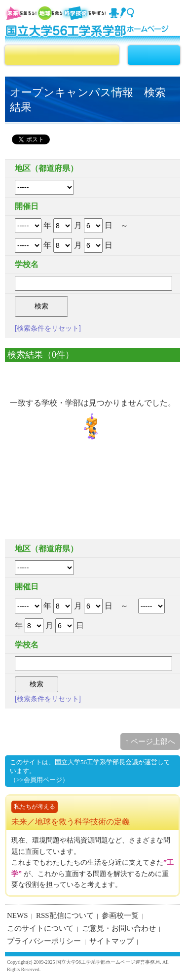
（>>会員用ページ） (39, 780)
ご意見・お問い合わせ (119, 928)
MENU (154, 55)
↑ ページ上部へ (150, 742)
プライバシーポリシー (44, 941)
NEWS (18, 915)
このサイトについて (40, 928)
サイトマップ (111, 941)
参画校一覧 (120, 915)
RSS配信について (65, 915)
